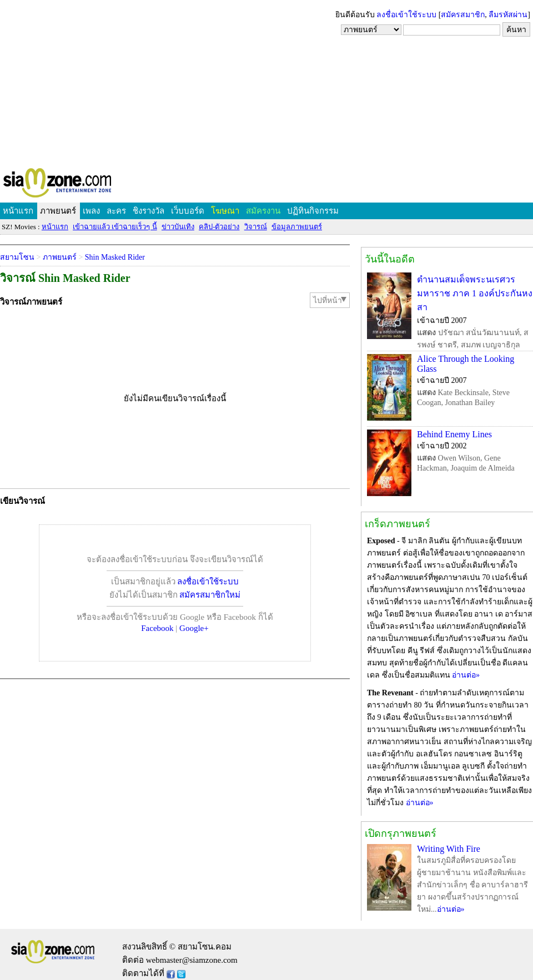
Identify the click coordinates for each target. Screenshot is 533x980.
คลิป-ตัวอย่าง (219, 227)
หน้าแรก (18, 211)
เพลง (91, 211)
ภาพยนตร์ (58, 211)
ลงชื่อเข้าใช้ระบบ (406, 15)
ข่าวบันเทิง (178, 227)
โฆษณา (225, 211)
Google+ (194, 628)
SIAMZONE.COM (81, 185)
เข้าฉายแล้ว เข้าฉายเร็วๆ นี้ (115, 227)
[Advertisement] (266, 83)
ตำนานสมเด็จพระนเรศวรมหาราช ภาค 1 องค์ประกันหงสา (475, 293)
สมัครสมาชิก (463, 15)
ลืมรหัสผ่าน (508, 15)
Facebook (157, 628)
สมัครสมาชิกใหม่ (210, 595)
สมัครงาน (263, 211)
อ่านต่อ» (466, 675)
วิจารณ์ (256, 227)
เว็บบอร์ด (188, 211)
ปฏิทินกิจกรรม (313, 211)
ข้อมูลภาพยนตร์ (297, 227)
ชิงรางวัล (149, 211)
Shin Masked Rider (115, 257)
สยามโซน (17, 257)
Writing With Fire (449, 849)
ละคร (116, 211)
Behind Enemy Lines (454, 434)
